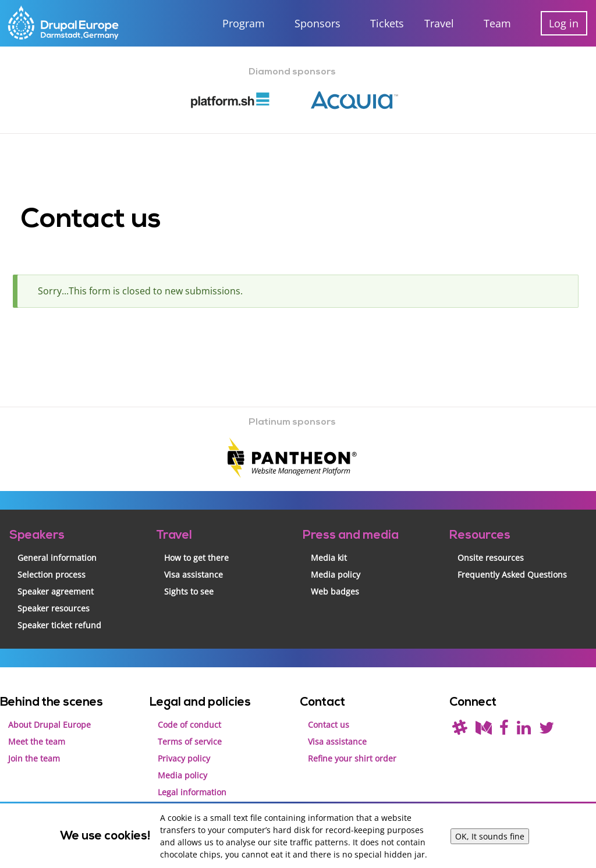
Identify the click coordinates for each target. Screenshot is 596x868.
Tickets (387, 23)
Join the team (34, 748)
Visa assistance (194, 564)
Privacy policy (184, 748)
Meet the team (37, 731)
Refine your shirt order (352, 748)
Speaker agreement (56, 581)
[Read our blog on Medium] (484, 720)
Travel (439, 23)
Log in (564, 23)
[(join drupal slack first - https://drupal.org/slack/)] (460, 720)
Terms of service (190, 731)
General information (57, 547)
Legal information (192, 782)
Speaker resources (54, 598)
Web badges (335, 581)
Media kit (329, 547)
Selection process (52, 564)
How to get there (196, 547)
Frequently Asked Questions (512, 564)
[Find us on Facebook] (504, 720)
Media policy (336, 564)
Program (244, 23)
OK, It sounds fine (490, 836)
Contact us (329, 714)
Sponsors (317, 23)
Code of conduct (189, 714)
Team (497, 23)
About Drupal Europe (49, 714)
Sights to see (189, 581)
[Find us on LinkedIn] (524, 720)
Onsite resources (491, 547)
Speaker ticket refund (59, 615)
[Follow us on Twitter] (547, 720)
